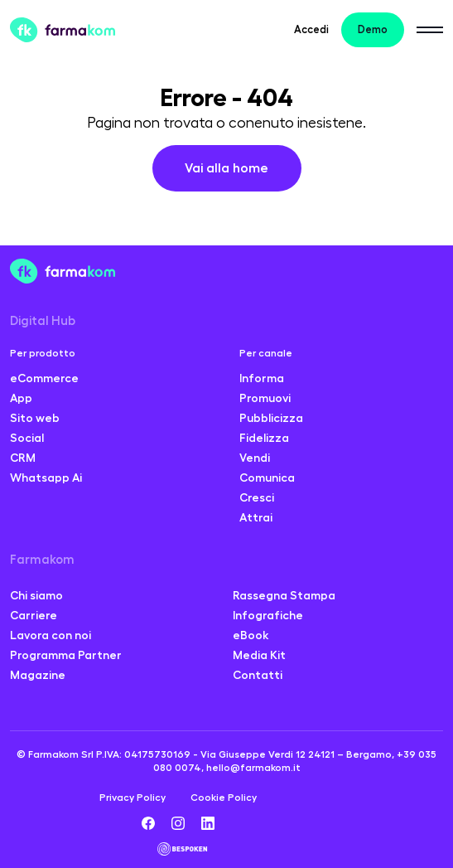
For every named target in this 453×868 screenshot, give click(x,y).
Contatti (258, 675)
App (21, 398)
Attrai (256, 517)
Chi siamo (36, 595)
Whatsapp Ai (46, 478)
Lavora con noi (51, 635)
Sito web (35, 418)
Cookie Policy (224, 798)
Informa (262, 378)
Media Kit (259, 655)
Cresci (257, 497)
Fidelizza (264, 438)
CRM (23, 458)
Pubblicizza (271, 418)
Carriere (34, 615)
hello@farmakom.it (253, 768)
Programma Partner (66, 655)
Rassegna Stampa (284, 595)
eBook (251, 635)
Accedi (311, 29)
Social (27, 438)
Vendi (255, 458)
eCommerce (44, 378)
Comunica (267, 478)
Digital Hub (43, 321)
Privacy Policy (133, 798)
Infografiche (268, 615)
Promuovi (265, 398)
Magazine (38, 675)
